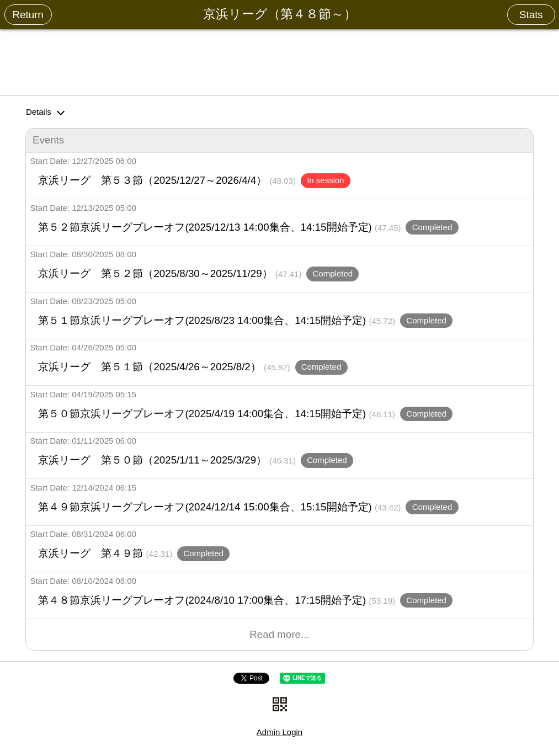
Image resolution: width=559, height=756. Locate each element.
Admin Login (279, 732)
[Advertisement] (279, 60)
